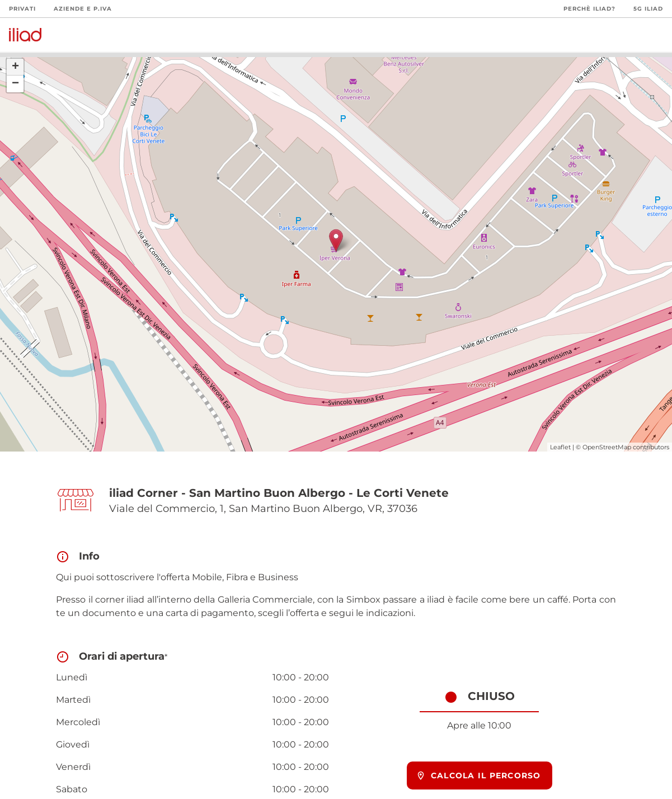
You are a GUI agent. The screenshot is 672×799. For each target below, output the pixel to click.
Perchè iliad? (589, 9)
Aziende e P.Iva (83, 9)
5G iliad (648, 9)
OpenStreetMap (607, 447)
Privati (22, 9)
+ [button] (15, 67)
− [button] (15, 84)
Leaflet (560, 447)
